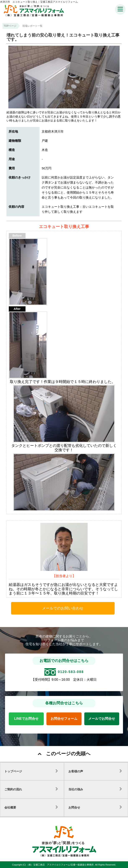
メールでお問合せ (102, 719)
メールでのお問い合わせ (63, 608)
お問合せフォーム (64, 719)
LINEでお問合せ (26, 719)
